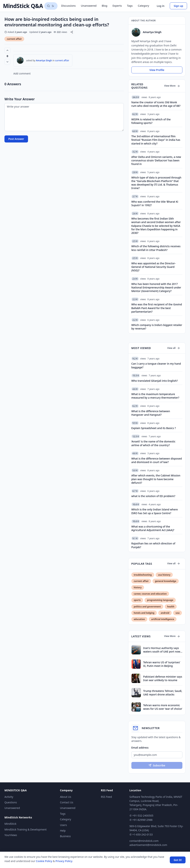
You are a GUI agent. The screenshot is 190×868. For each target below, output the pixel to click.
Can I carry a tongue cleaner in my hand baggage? (156, 365)
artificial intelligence (163, 619)
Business (65, 836)
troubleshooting (143, 575)
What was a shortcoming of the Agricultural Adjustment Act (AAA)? (153, 528)
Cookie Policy (44, 861)
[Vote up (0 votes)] (7, 50)
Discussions (68, 6)
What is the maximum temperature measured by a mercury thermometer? (155, 396)
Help (63, 831)
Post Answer (16, 139)
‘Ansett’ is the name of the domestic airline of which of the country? (153, 443)
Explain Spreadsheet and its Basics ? (154, 428)
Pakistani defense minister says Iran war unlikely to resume (163, 678)
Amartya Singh (44, 60)
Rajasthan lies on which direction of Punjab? (153, 545)
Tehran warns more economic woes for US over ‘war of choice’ (163, 707)
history (138, 587)
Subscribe (157, 765)
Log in (161, 6)
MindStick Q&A (23, 6)
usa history (164, 575)
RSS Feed (106, 797)
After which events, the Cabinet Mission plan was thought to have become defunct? (156, 479)
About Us (65, 797)
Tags (130, 6)
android (165, 613)
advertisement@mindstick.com (148, 845)
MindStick (10, 824)
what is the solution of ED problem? (153, 496)
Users (63, 825)
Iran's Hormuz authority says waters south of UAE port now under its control (162, 650)
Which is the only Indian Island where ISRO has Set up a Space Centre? (155, 511)
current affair (14, 39)
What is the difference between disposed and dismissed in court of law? (157, 460)
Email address (140, 748)
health (171, 607)
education (139, 619)
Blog (104, 6)
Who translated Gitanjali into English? (155, 381)
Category (144, 6)
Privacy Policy (64, 861)
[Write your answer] (64, 117)
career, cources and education (150, 594)
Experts (117, 6)
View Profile (157, 70)
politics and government (147, 607)
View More (172, 86)
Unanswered (89, 6)
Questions (11, 802)
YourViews (11, 835)
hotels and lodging (144, 613)
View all (174, 348)
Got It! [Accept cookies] (178, 860)
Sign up (178, 6)
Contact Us (67, 802)
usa (177, 613)
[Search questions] (51, 6)
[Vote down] (7, 62)
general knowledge (166, 581)
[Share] (72, 32)
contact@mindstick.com (144, 841)
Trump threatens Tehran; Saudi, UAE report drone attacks (163, 693)
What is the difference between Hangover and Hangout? (151, 413)
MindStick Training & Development (26, 829)
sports (137, 600)
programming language (160, 600)
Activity (9, 797)
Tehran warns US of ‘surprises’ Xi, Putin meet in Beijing (162, 664)
